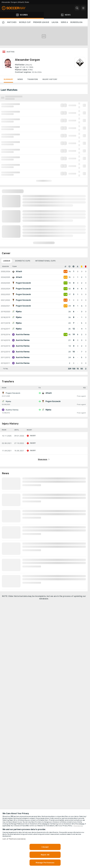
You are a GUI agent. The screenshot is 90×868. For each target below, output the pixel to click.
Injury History (50, 79)
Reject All (45, 855)
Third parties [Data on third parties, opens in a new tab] (78, 826)
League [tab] (7, 261)
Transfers (33, 79)
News (20, 79)
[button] (77, 8)
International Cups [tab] (45, 261)
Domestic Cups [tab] (23, 261)
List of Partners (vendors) (14, 839)
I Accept (45, 847)
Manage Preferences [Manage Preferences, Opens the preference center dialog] (45, 863)
